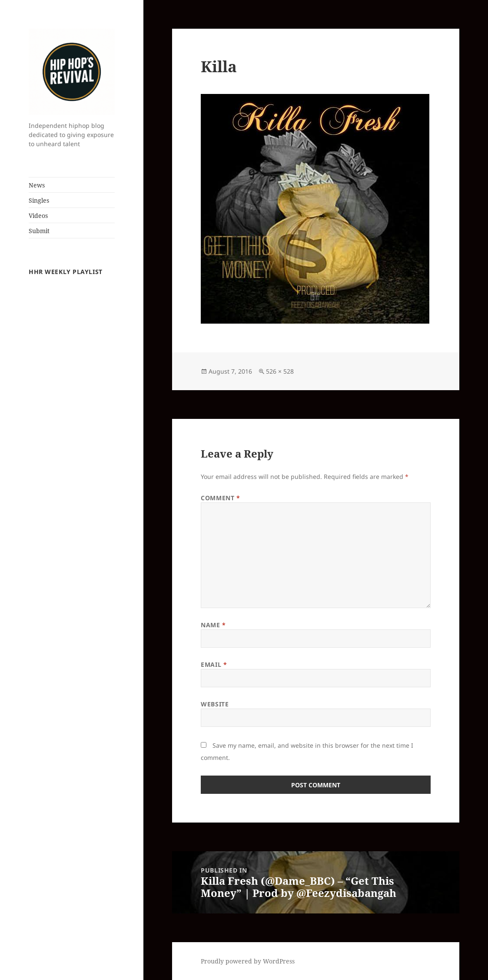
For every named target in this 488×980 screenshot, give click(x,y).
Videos (38, 216)
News (37, 185)
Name (213, 625)
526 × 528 (280, 371)
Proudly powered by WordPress (248, 961)
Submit (39, 231)
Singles (39, 200)
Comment (220, 498)
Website (215, 704)
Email (214, 664)
